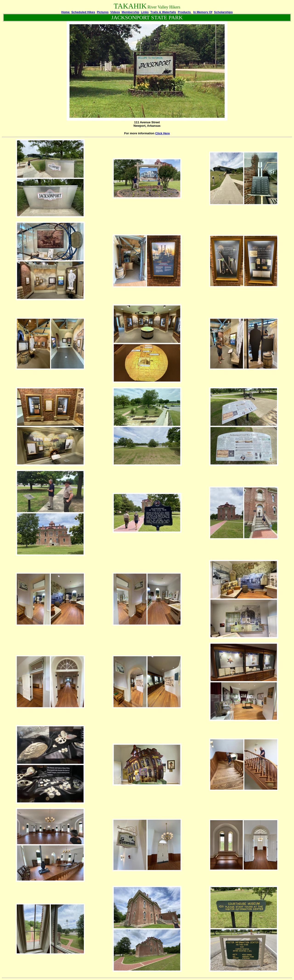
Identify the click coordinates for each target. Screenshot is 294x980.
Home (66, 12)
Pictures (103, 12)
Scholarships (223, 12)
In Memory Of (203, 12)
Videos (115, 12)
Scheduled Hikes (83, 12)
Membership (131, 12)
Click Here (163, 133)
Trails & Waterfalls (163, 12)
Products (185, 12)
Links (145, 12)
